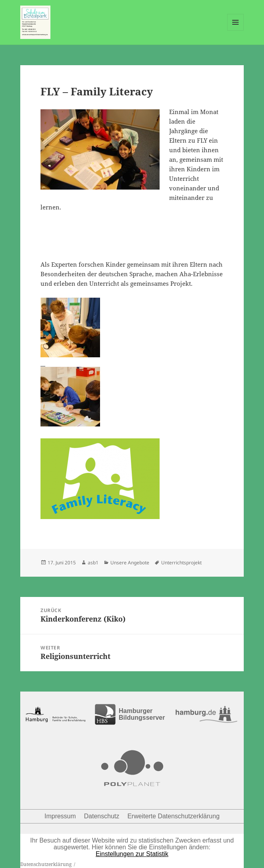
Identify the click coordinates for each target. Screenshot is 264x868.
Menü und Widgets (236, 30)
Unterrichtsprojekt (181, 563)
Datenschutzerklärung (46, 864)
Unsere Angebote (130, 563)
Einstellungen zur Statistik (132, 854)
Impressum (60, 816)
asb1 (93, 563)
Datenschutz (102, 816)
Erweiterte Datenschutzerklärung (173, 816)
